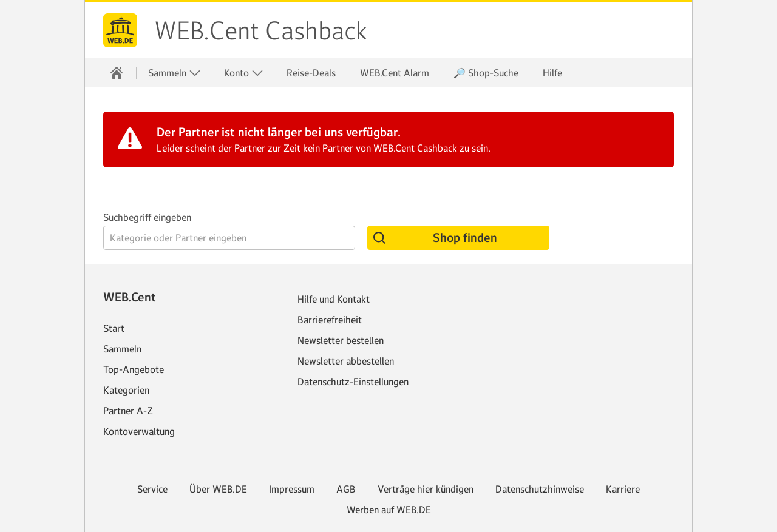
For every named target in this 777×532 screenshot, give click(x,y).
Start (114, 328)
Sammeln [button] (175, 73)
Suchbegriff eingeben (147, 217)
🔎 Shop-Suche (486, 73)
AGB (346, 489)
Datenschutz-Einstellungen (353, 382)
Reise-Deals (311, 73)
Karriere (623, 489)
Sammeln (122, 349)
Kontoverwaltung (139, 431)
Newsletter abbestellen (346, 361)
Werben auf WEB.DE (389, 510)
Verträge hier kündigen (426, 489)
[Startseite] (117, 73)
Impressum (292, 489)
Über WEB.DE (218, 489)
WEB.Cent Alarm (395, 73)
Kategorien (126, 390)
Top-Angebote (134, 369)
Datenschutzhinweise (540, 489)
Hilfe (552, 73)
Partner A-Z (128, 411)
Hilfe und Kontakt (334, 299)
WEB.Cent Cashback (261, 31)
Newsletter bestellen (341, 340)
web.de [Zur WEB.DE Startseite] (120, 30)
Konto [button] (244, 73)
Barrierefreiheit (330, 320)
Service (152, 489)
